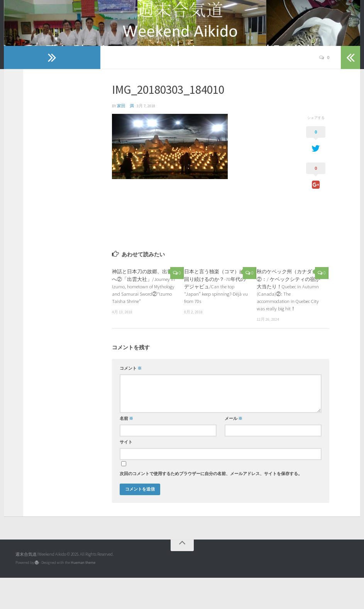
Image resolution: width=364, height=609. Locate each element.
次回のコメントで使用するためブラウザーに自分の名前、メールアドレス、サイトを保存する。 (211, 505)
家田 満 (125, 137)
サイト (126, 473)
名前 (126, 450)
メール (234, 450)
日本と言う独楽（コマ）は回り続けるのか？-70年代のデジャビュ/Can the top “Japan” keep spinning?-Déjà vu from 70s (216, 317)
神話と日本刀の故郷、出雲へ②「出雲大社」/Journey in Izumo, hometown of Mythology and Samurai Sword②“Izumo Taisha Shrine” (143, 317)
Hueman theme (83, 594)
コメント (131, 400)
